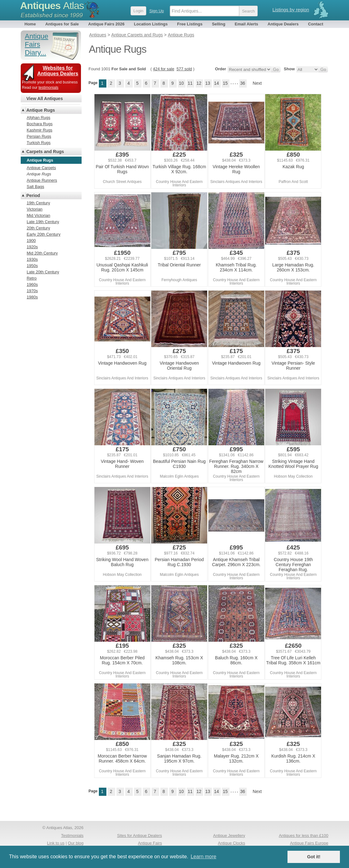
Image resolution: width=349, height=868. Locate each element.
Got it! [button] (314, 857)
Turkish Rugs (39, 143)
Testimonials (72, 836)
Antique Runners (42, 180)
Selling (219, 24)
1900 (31, 241)
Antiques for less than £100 (303, 836)
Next (257, 83)
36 (243, 83)
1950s (32, 266)
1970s (32, 291)
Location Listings (151, 24)
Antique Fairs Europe (309, 843)
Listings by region (291, 10)
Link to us (56, 843)
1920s (32, 247)
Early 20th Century (44, 234)
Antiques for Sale (62, 24)
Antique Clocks (231, 843)
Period (33, 196)
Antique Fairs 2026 (106, 24)
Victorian (35, 209)
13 (208, 83)
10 (181, 83)
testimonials (48, 88)
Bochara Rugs (40, 124)
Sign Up (157, 11)
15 (225, 83)
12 (199, 83)
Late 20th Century (43, 272)
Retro (32, 278)
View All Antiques (45, 99)
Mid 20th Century (42, 253)
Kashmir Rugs (40, 130)
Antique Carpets (41, 168)
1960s (32, 284)
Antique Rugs (41, 110)
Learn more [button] (203, 857)
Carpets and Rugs (45, 152)
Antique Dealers (283, 24)
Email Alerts (247, 24)
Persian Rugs (39, 136)
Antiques (52, 6)
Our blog (76, 843)
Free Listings (190, 24)
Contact (315, 24)
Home (30, 24)
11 (190, 83)
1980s (32, 297)
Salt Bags (35, 187)
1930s (32, 259)
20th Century (38, 228)
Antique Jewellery (229, 836)
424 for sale (164, 69)
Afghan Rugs (38, 118)
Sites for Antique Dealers (140, 836)
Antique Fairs (150, 843)
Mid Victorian (38, 215)
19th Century (38, 203)
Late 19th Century (43, 222)
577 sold (184, 69)
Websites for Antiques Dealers (58, 71)
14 (217, 83)
